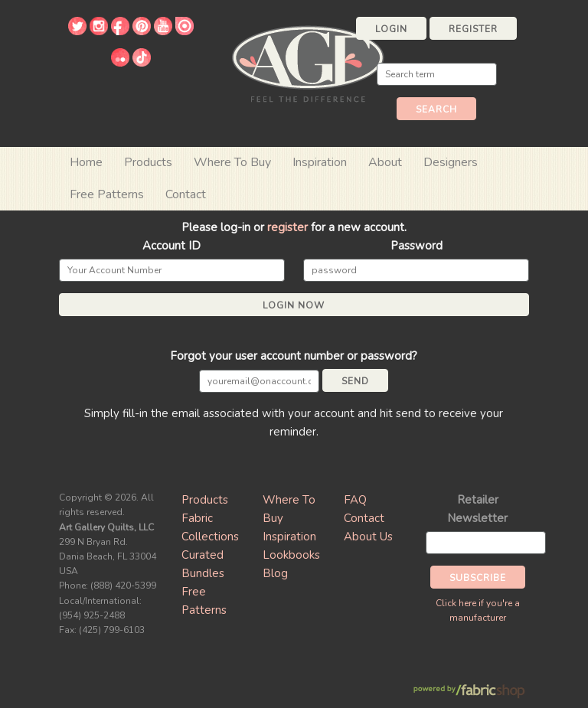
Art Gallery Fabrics (308, 62)
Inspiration (320, 162)
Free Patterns (107, 194)
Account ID (171, 246)
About (385, 162)
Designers (451, 162)
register (287, 227)
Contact (186, 194)
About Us (368, 537)
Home (86, 162)
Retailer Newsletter (477, 509)
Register (473, 29)
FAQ (355, 500)
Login (391, 29)
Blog (275, 573)
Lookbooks (291, 555)
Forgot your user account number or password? (294, 356)
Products (205, 500)
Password (416, 246)
